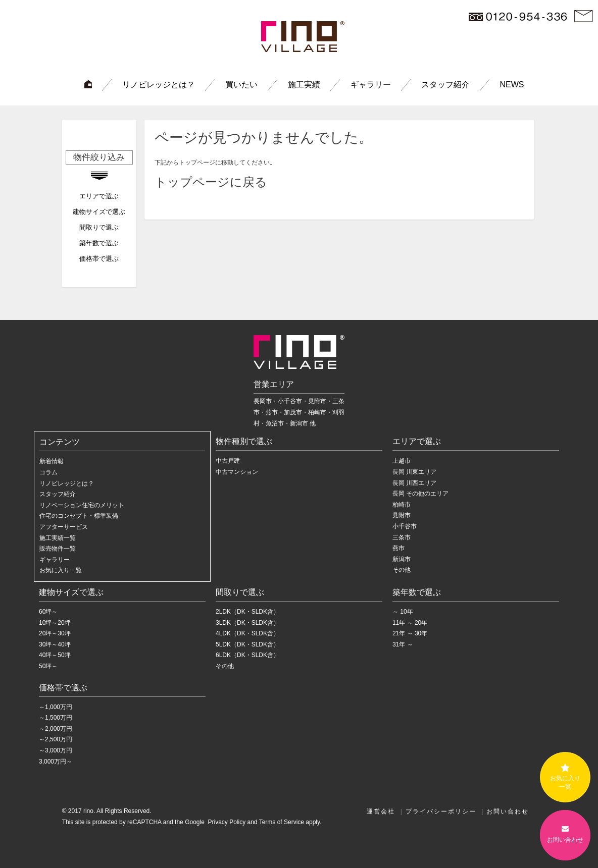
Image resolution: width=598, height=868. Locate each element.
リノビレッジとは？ (159, 85)
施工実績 (304, 85)
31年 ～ (403, 644)
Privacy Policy (226, 822)
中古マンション (237, 472)
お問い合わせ (508, 811)
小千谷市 (405, 526)
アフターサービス (64, 527)
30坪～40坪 (55, 644)
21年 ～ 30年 (410, 633)
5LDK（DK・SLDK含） (247, 644)
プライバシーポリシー (441, 811)
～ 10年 (403, 612)
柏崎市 (402, 505)
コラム (48, 472)
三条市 (402, 537)
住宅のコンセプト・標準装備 (79, 516)
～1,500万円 (56, 718)
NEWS (512, 85)
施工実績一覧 (58, 538)
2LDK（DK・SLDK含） (247, 612)
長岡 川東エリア (414, 472)
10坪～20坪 (55, 623)
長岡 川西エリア (414, 483)
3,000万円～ (56, 762)
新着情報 (52, 461)
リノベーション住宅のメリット (82, 505)
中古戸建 (228, 461)
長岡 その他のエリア (420, 494)
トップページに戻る (211, 182)
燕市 (398, 548)
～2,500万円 (56, 739)
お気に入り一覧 (61, 570)
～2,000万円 (56, 729)
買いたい (241, 85)
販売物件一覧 (58, 549)
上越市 (402, 461)
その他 (402, 570)
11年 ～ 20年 (410, 623)
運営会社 (381, 811)
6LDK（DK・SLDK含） (247, 655)
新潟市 (402, 559)
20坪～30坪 (55, 633)
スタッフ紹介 (445, 85)
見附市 (402, 515)
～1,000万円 (56, 707)
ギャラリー (371, 85)
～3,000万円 (56, 750)
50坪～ (48, 666)
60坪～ (48, 612)
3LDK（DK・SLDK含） (247, 623)
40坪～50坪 (55, 655)
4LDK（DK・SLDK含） (247, 633)
